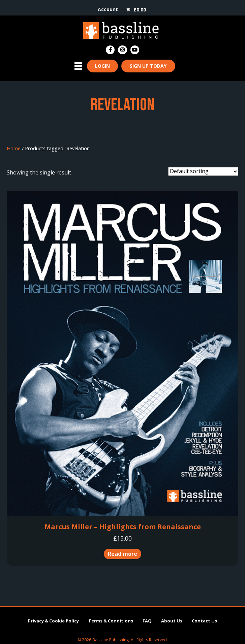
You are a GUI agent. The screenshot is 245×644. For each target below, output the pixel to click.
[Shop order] (203, 171)
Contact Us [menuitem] (204, 621)
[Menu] (78, 66)
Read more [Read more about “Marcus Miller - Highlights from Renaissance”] (122, 554)
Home (14, 148)
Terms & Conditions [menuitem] (111, 621)
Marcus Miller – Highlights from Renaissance (123, 527)
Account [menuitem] (108, 9)
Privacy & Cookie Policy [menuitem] (53, 620)
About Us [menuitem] (172, 621)
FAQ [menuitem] (147, 621)
